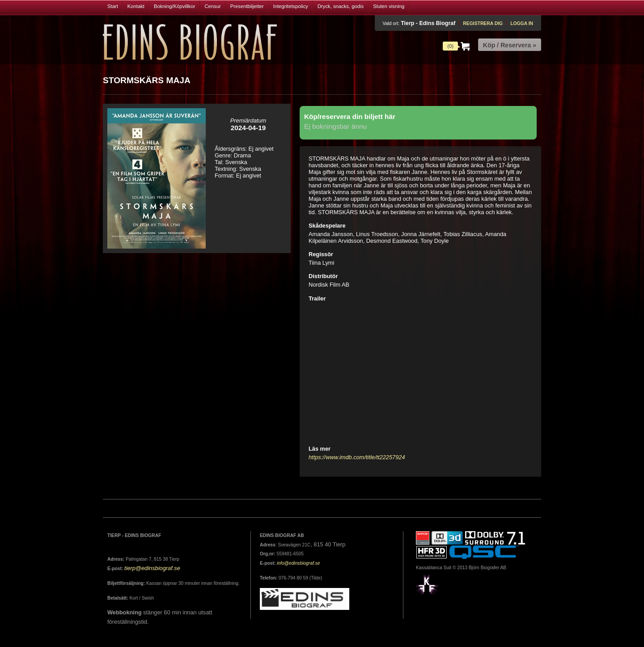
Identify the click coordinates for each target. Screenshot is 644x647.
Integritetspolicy (291, 6)
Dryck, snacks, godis (341, 6)
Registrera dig (483, 23)
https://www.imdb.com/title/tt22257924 (357, 457)
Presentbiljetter (247, 6)
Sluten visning (389, 6)
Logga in (522, 23)
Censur (212, 6)
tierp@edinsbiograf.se (152, 568)
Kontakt (136, 6)
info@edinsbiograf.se (298, 563)
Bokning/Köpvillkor (175, 6)
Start (113, 6)
